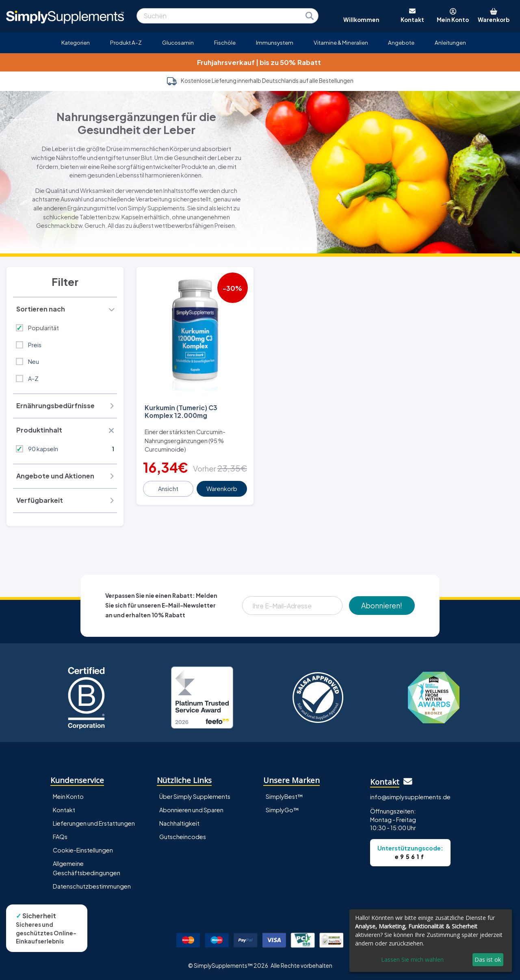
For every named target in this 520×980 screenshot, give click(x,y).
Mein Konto (68, 796)
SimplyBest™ (284, 796)
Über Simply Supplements (195, 796)
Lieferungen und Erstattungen (94, 823)
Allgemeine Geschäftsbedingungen (87, 868)
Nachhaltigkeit (179, 823)
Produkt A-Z (126, 42)
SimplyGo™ (282, 810)
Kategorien (76, 42)
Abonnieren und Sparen (191, 810)
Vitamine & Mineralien (341, 42)
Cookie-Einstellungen (83, 850)
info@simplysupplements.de (410, 797)
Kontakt (64, 810)
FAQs (60, 837)
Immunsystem (275, 42)
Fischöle (225, 42)
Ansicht (168, 489)
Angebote (401, 42)
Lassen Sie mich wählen (412, 959)
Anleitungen (450, 42)
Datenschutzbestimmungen (92, 886)
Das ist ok (488, 959)
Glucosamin (178, 42)
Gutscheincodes (183, 837)
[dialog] (431, 941)
